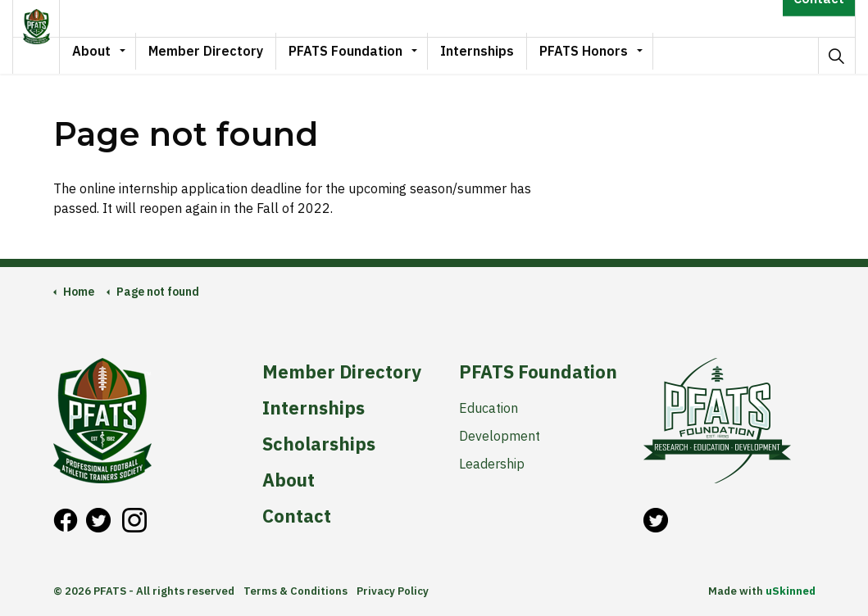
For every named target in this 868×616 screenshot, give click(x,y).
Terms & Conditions (295, 591)
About (116, 55)
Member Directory (230, 55)
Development (500, 436)
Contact (819, 18)
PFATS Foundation (370, 55)
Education (489, 408)
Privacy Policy (393, 591)
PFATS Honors (608, 55)
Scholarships (319, 444)
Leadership (492, 464)
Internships (502, 55)
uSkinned (791, 591)
